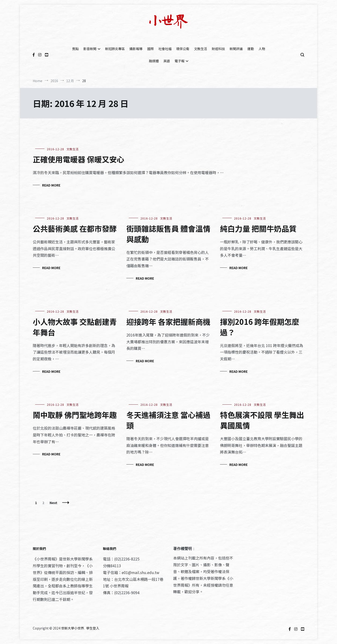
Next (53, 503)
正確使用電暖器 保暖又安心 (79, 159)
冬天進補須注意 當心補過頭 (168, 420)
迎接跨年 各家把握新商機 (168, 322)
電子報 (179, 61)
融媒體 (154, 61)
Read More (51, 185)
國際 (150, 49)
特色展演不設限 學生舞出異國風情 (262, 420)
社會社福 (165, 49)
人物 (262, 49)
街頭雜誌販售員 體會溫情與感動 (168, 234)
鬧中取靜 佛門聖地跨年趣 (75, 415)
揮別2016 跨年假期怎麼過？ (260, 327)
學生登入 (93, 628)
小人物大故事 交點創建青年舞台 (75, 327)
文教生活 (201, 49)
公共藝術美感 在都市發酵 (75, 228)
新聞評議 (236, 49)
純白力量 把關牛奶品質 (258, 228)
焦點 (75, 49)
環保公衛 (183, 49)
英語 (167, 61)
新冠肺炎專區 (115, 49)
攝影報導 (136, 49)
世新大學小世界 (73, 628)
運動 (251, 49)
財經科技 (218, 49)
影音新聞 (90, 49)
